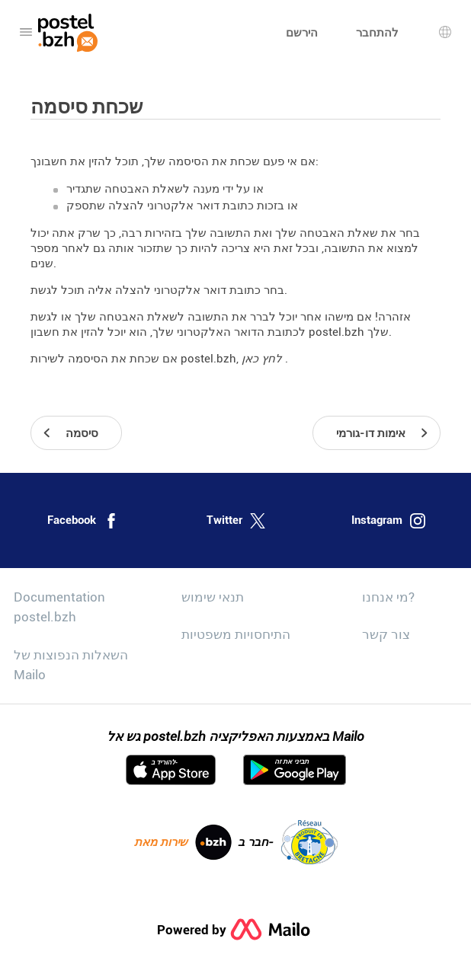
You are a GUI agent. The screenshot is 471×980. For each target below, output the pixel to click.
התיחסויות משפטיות (236, 634)
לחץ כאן (263, 359)
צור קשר (386, 634)
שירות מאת (183, 842)
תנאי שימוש (213, 597)
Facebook (83, 521)
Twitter (236, 521)
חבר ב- (288, 842)
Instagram (388, 521)
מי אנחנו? (388, 597)
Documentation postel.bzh (59, 607)
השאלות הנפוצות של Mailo (71, 665)
